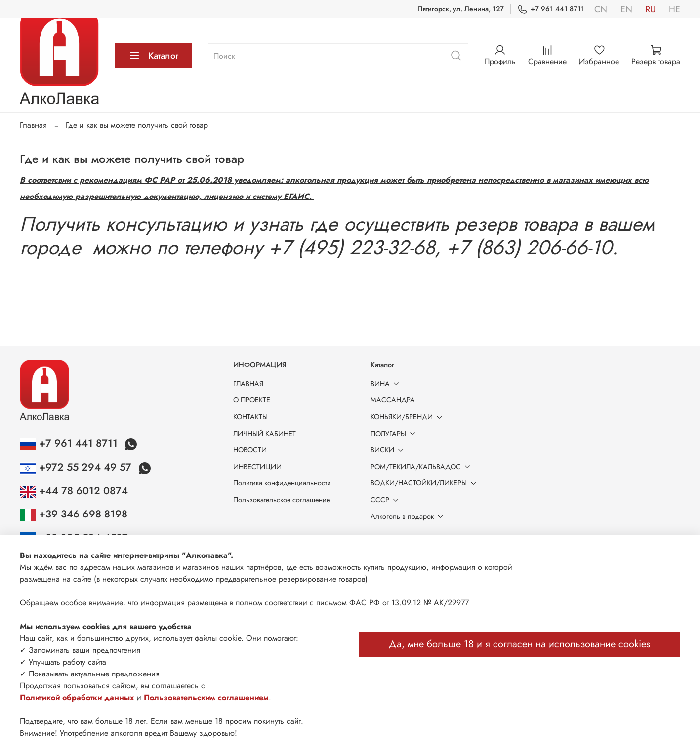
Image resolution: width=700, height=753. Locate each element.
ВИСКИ (389, 450)
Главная (33, 125)
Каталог (153, 56)
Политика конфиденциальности (282, 483)
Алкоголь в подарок (409, 516)
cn (601, 9)
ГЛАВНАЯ (248, 384)
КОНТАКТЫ (250, 417)
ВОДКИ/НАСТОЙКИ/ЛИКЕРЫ (425, 483)
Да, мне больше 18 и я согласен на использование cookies (519, 644)
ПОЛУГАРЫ (395, 434)
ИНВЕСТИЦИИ (257, 467)
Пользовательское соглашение (282, 500)
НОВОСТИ (250, 450)
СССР (386, 500)
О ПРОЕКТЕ (252, 400)
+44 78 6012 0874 (74, 491)
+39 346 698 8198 (74, 514)
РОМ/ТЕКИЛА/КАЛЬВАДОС (422, 467)
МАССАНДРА (393, 400)
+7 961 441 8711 (551, 9)
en (626, 9)
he (675, 9)
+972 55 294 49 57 (77, 467)
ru (650, 9)
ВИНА (387, 384)
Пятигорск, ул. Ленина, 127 (461, 9)
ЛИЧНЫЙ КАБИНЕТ (265, 434)
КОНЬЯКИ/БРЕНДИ (408, 417)
